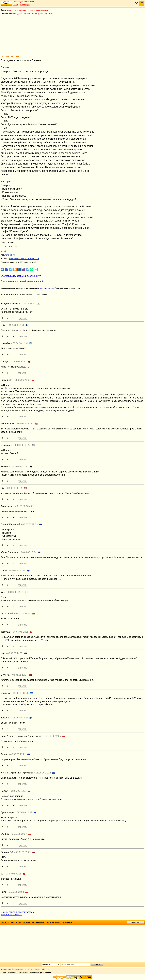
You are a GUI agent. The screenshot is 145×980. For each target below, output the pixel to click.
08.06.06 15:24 (29, 552)
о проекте (28, 969)
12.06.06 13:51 (16, 325)
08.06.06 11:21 (18, 754)
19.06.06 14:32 (28, 304)
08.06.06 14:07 (15, 653)
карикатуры (39, 923)
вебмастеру (38, 969)
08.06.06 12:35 (53, 736)
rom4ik (4, 251)
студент (10, 255)
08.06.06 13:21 (20, 718)
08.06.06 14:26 (21, 632)
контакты (20, 969)
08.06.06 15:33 (30, 524)
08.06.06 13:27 (20, 675)
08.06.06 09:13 (14, 874)
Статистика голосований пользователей (22, 281)
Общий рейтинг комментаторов (17, 912)
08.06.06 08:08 (16, 892)
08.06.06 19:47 (23, 445)
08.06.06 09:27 (19, 834)
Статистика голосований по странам (20, 276)
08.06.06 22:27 (19, 362)
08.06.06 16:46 (24, 506)
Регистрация (24, 5)
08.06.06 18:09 (15, 488)
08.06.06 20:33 (26, 424)
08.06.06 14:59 (18, 571)
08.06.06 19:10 (21, 467)
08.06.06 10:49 (24, 812)
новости (47, 969)
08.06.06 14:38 (23, 614)
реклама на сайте (8, 969)
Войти (16, 5)
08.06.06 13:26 (21, 693)
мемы (30, 10)
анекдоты (14, 10)
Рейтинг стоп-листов (11, 915)
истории (23, 10)
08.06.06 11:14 (43, 773)
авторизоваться (47, 288)
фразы (37, 10)
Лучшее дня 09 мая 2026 (24, 2)
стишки (44, 10)
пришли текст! (136, 923)
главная (5, 923)
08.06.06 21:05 (23, 380)
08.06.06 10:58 (19, 791)
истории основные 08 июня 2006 (24, 259)
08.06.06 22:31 (20, 343)
